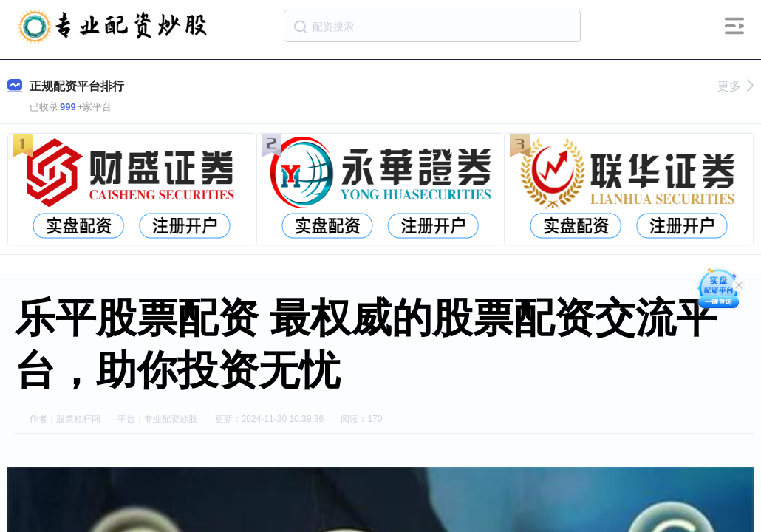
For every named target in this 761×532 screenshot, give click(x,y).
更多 (736, 86)
